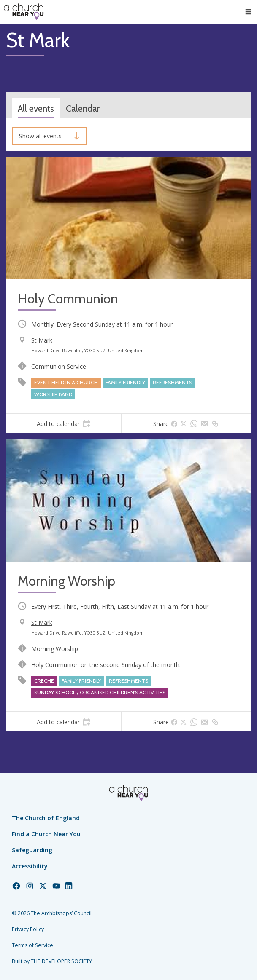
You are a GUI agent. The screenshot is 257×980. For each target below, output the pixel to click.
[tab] (64, 424)
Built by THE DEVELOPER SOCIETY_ (53, 961)
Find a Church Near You (46, 834)
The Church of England (46, 818)
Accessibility (30, 866)
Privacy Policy (28, 929)
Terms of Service (32, 945)
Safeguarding (32, 850)
